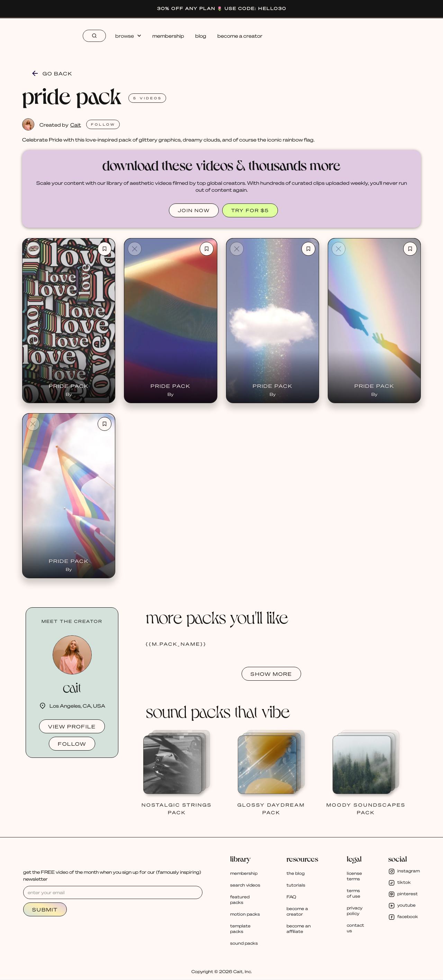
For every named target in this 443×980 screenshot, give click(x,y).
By (69, 394)
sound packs (244, 943)
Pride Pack (69, 386)
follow (72, 744)
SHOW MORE (271, 674)
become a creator (240, 36)
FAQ (291, 897)
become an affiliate (299, 929)
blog (201, 36)
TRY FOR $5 (250, 210)
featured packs (240, 900)
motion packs (245, 914)
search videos (245, 885)
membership (168, 36)
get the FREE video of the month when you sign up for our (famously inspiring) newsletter (112, 875)
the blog (296, 873)
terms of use (354, 893)
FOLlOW (103, 124)
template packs (240, 929)
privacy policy (355, 911)
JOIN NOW (194, 210)
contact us (355, 928)
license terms (354, 876)
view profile (72, 726)
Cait (76, 125)
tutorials (296, 885)
